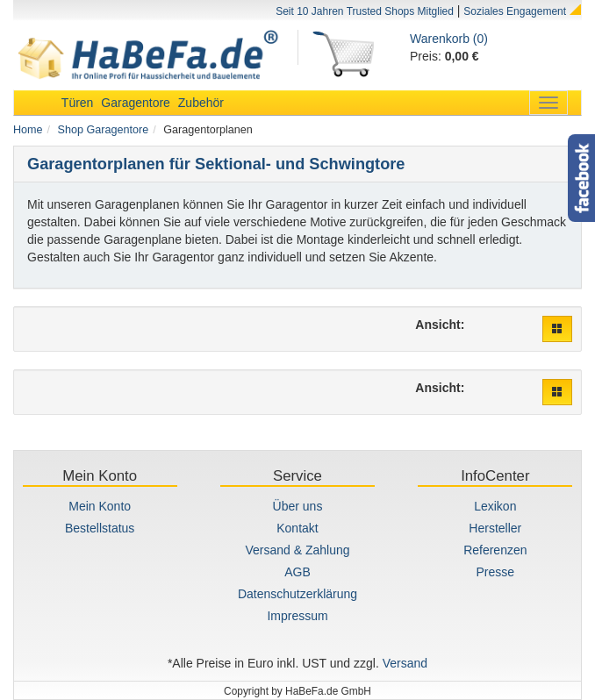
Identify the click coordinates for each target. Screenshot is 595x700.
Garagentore (136, 103)
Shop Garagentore (104, 130)
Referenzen (495, 550)
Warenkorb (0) (449, 39)
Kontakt (297, 528)
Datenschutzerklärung (297, 594)
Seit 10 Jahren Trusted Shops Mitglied (365, 11)
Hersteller (495, 528)
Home (28, 130)
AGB (297, 572)
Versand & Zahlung (297, 550)
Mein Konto (100, 506)
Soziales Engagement (515, 11)
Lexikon (495, 506)
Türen (78, 103)
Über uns (298, 506)
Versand (405, 663)
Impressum (297, 616)
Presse (496, 572)
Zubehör (201, 103)
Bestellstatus (100, 528)
